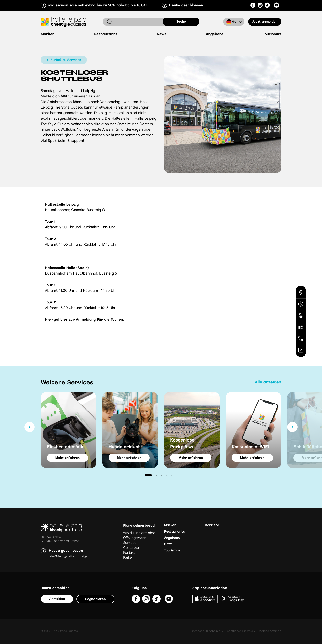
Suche (181, 22)
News (162, 34)
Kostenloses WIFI (250, 447)
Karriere (212, 525)
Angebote (215, 34)
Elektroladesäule (66, 447)
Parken (128, 558)
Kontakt (129, 553)
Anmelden (57, 599)
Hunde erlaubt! (125, 447)
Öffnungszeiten (135, 538)
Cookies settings (269, 631)
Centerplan (132, 548)
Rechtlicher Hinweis (239, 631)
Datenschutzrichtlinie (206, 631)
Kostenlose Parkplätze (182, 444)
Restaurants (106, 34)
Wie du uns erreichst (139, 533)
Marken (48, 34)
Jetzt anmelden (265, 22)
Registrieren (95, 599)
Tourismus (272, 34)
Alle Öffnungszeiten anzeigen (69, 556)
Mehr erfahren (68, 458)
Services (130, 543)
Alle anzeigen (268, 382)
